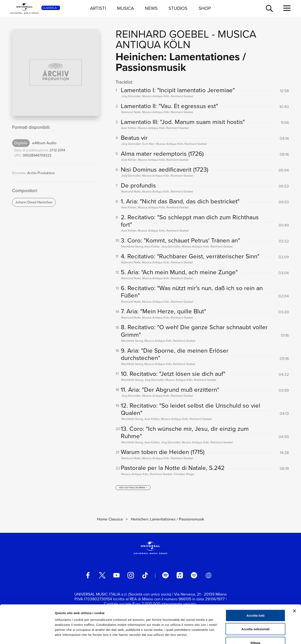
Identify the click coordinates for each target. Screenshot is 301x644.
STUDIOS (178, 8)
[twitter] (102, 575)
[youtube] (116, 575)
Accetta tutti (256, 589)
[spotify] (165, 575)
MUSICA (125, 8)
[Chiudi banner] (295, 585)
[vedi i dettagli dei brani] (133, 488)
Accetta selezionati (255, 603)
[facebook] (88, 575)
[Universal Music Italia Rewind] (208, 575)
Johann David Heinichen (34, 202)
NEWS (151, 8)
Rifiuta (256, 617)
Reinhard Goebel (162, 34)
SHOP (205, 8)
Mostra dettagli (220, 636)
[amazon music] (194, 575)
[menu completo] (287, 8)
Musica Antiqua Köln (186, 39)
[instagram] (131, 575)
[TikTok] (145, 575)
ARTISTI (98, 8)
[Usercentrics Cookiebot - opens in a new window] (27, 636)
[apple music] (180, 575)
